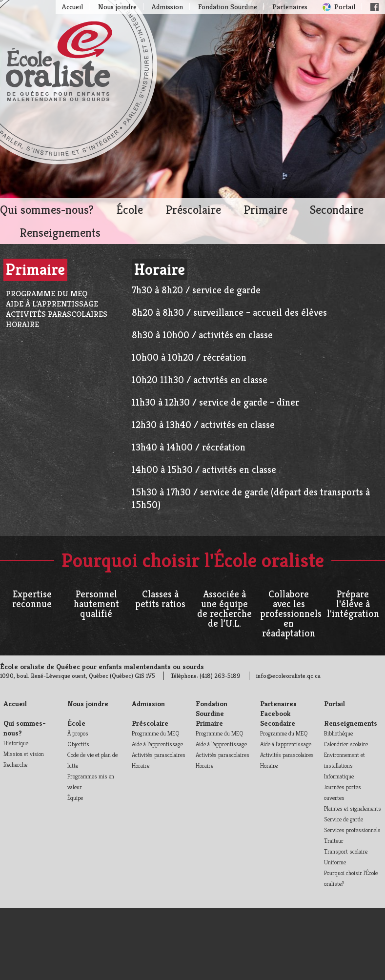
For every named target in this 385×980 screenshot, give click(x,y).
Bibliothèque (338, 733)
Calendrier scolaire (346, 744)
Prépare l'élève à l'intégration (353, 604)
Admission (167, 7)
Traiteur (334, 841)
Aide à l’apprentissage (52, 304)
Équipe (75, 798)
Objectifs (78, 744)
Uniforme (335, 862)
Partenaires (290, 7)
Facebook (375, 7)
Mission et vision (24, 754)
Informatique (339, 776)
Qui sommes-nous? (47, 210)
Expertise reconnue (32, 599)
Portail (345, 7)
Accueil (72, 7)
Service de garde (344, 819)
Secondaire (337, 210)
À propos (78, 733)
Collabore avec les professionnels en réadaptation (291, 614)
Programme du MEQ (47, 294)
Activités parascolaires (57, 314)
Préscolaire (193, 210)
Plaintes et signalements (353, 808)
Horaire (22, 324)
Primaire (265, 210)
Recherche (15, 765)
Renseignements (60, 233)
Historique (16, 743)
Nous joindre (117, 7)
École (130, 210)
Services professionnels (352, 830)
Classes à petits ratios (160, 599)
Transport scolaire (346, 851)
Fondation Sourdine (228, 7)
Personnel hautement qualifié (96, 604)
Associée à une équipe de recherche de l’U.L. (224, 609)
